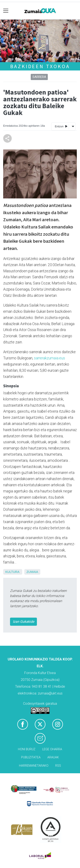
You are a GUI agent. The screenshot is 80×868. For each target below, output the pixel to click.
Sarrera (39, 77)
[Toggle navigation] (6, 11)
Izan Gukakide (23, 622)
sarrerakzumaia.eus (49, 358)
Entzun (61, 126)
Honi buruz (27, 749)
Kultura (12, 572)
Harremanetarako (34, 766)
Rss (58, 766)
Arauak (53, 757)
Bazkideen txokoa (40, 66)
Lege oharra (52, 749)
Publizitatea (31, 757)
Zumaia (32, 572)
